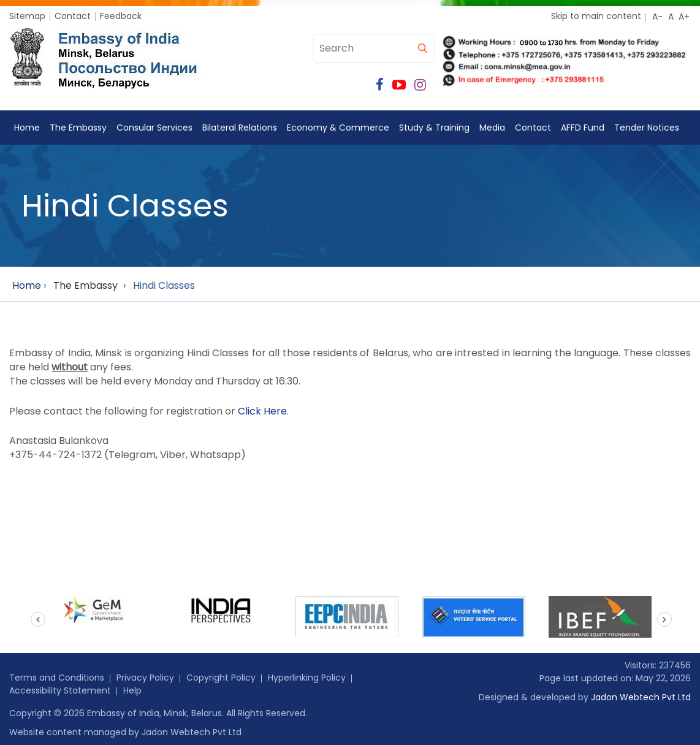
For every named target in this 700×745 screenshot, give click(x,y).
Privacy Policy (145, 678)
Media (492, 128)
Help (132, 690)
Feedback (121, 16)
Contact (73, 16)
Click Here (262, 411)
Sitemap (27, 16)
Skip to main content (596, 16)
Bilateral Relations (240, 128)
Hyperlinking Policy (307, 678)
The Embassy (78, 128)
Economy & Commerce (338, 128)
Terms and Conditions (57, 678)
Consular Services (154, 128)
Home (27, 128)
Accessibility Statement (60, 690)
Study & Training (434, 128)
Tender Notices (647, 128)
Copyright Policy (221, 678)
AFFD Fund (583, 128)
